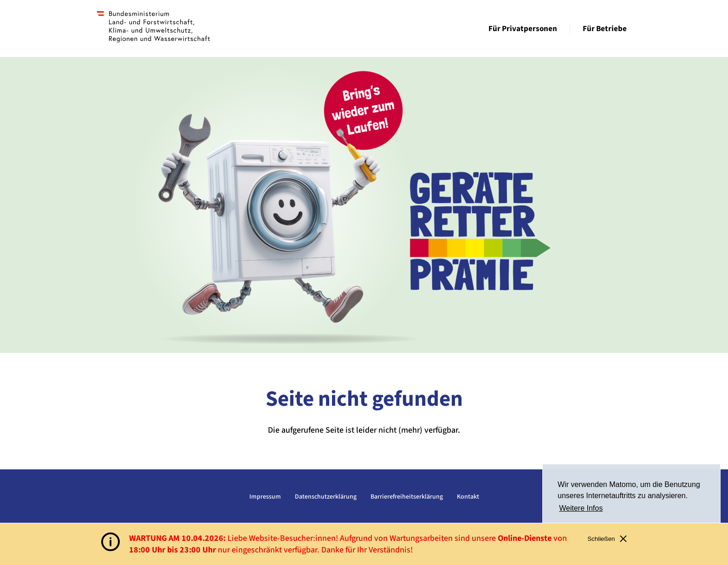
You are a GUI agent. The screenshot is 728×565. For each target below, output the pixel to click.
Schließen (607, 539)
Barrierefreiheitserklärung (407, 497)
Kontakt (468, 497)
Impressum (265, 497)
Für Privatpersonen (523, 29)
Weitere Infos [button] (581, 508)
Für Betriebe (605, 29)
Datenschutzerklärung (326, 497)
